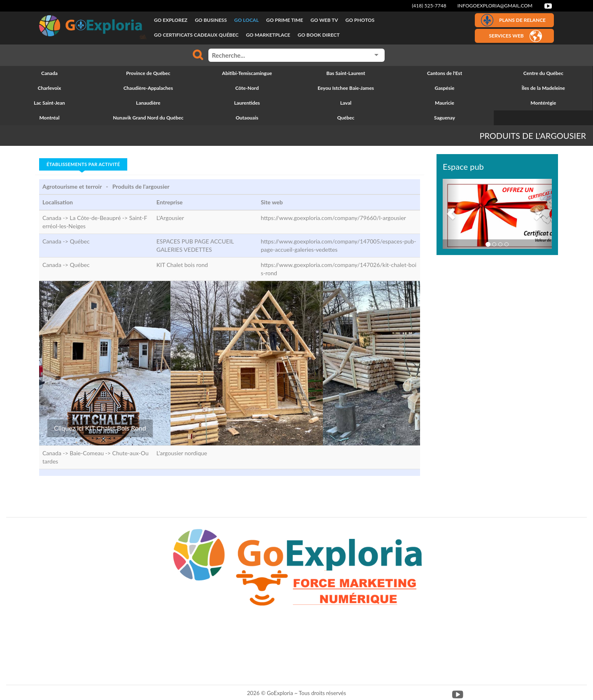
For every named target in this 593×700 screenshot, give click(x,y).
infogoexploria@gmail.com (495, 6)
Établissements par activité (83, 164)
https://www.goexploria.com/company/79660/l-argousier (333, 218)
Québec (79, 241)
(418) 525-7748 (429, 6)
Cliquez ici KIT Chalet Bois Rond (100, 428)
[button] (451, 214)
